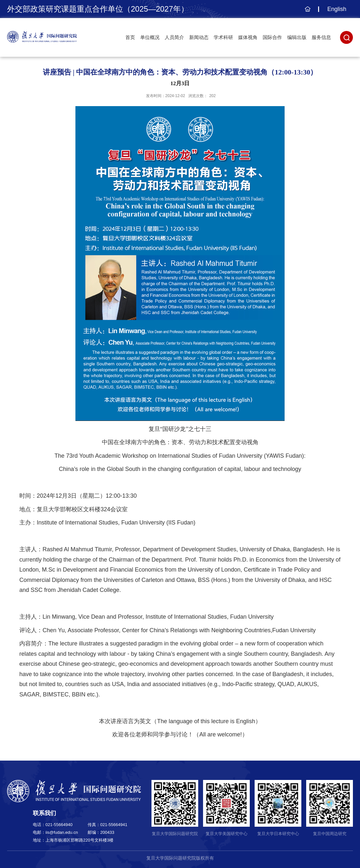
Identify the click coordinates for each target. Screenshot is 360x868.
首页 (130, 37)
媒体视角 (248, 37)
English (337, 9)
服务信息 (321, 37)
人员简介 (174, 37)
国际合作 (272, 37)
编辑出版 (297, 37)
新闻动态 (199, 37)
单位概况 (150, 37)
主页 (307, 12)
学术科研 (223, 37)
